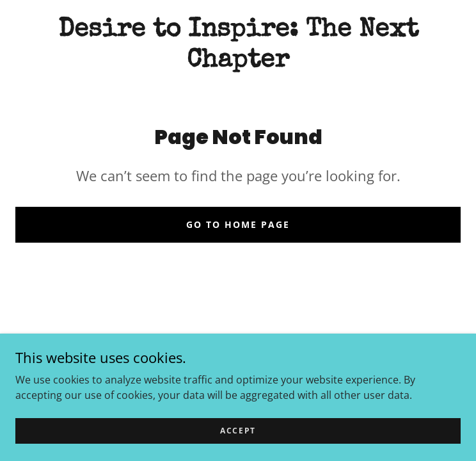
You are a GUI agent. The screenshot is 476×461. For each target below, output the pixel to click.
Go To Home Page (238, 224)
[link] (238, 46)
